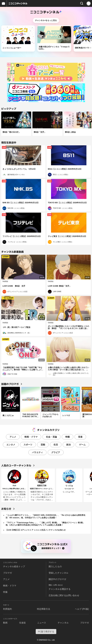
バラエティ (37, 452)
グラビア (56, 452)
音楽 (80, 437)
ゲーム (82, 445)
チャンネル (63, 623)
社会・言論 (51, 437)
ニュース (42, 623)
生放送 (22, 623)
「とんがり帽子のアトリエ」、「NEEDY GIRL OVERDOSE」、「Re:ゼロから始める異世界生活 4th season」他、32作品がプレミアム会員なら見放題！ (46, 516)
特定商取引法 (44, 609)
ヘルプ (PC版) (82, 609)
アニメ (13, 437)
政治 (68, 445)
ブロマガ (7, 573)
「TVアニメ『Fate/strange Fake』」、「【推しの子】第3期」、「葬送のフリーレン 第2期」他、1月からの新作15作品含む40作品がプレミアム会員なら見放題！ (45, 524)
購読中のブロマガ (57, 579)
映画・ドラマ (31, 437)
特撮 (68, 437)
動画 (5, 623)
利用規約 (7, 609)
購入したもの (55, 566)
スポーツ (28, 445)
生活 (56, 445)
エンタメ (11, 445)
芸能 (43, 445)
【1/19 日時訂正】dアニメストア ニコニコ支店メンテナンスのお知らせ (36, 530)
